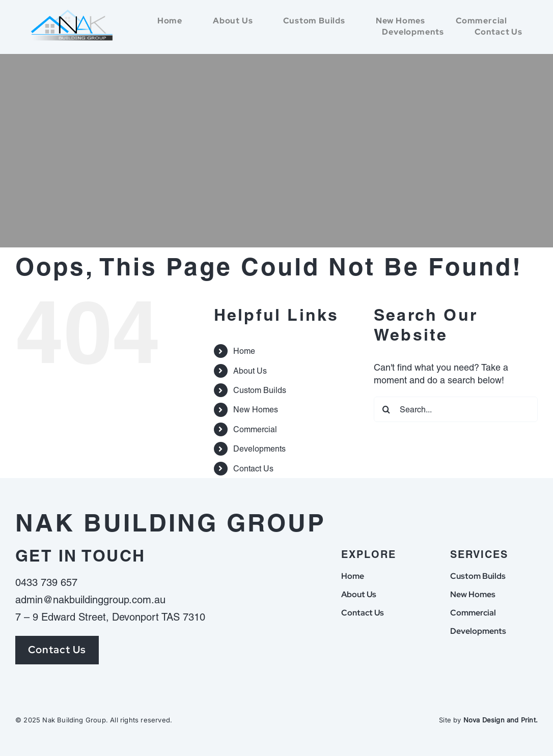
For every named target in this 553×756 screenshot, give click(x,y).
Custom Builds (260, 390)
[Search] (386, 409)
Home (244, 351)
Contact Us (253, 469)
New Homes (256, 410)
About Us (250, 371)
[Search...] (456, 409)
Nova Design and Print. (501, 720)
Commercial (255, 429)
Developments (259, 449)
